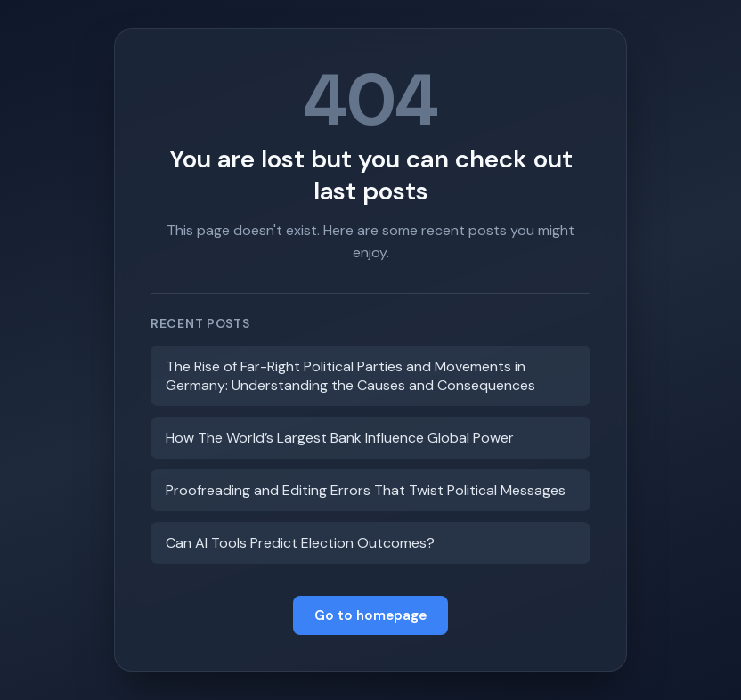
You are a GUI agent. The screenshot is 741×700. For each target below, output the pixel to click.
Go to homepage (370, 615)
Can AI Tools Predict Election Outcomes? (300, 543)
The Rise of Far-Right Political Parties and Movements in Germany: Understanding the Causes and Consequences (350, 376)
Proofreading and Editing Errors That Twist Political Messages (366, 490)
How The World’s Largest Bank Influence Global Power (340, 438)
